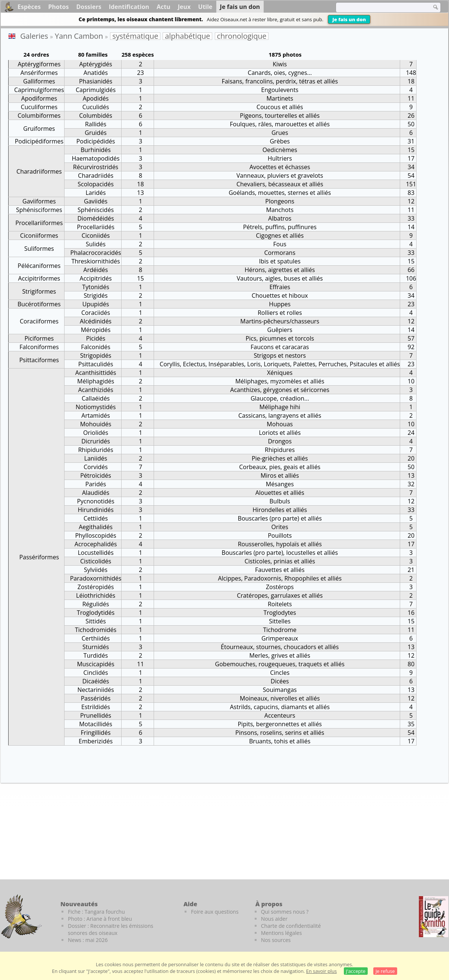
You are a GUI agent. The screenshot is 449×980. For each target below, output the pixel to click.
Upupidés (96, 304)
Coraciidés (96, 313)
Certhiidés (96, 638)
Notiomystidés (96, 407)
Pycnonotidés (95, 501)
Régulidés (96, 604)
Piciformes (39, 338)
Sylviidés (96, 570)
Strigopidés (96, 355)
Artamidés (96, 415)
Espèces (29, 7)
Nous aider (274, 919)
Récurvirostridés (96, 167)
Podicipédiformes (39, 141)
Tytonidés (95, 287)
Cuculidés (96, 107)
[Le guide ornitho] (434, 917)
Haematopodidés (95, 158)
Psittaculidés (96, 364)
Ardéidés (96, 270)
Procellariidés (95, 227)
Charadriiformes (39, 171)
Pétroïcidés (96, 475)
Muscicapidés (95, 664)
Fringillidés (96, 733)
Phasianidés (96, 81)
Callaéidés (96, 398)
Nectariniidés (95, 690)
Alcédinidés (96, 321)
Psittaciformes (39, 360)
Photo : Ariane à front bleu (100, 919)
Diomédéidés (95, 218)
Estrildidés (96, 707)
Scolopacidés (96, 184)
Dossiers (89, 7)
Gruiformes (39, 129)
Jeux (184, 7)
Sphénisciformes (39, 210)
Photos (58, 7)
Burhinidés (96, 150)
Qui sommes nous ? (285, 912)
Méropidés (96, 330)
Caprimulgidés (96, 90)
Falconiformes (39, 347)
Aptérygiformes (39, 64)
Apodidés (96, 98)
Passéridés (96, 698)
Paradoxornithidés (96, 578)
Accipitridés (96, 278)
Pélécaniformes (39, 266)
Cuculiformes (39, 107)
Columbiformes (39, 116)
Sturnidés (96, 647)
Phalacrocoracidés (96, 253)
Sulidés (96, 244)
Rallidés (96, 124)
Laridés (95, 193)
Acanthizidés (96, 390)
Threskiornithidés (95, 261)
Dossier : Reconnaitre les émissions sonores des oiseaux (111, 929)
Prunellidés (96, 715)
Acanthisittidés (96, 373)
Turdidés (96, 655)
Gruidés (95, 133)
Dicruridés (96, 441)
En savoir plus (321, 971)
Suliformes (39, 249)
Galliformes (39, 81)
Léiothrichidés (96, 595)
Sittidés (96, 621)
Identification (129, 7)
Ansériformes (39, 73)
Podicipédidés (96, 141)
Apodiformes (39, 98)
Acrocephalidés (96, 544)
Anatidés (96, 73)
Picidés (96, 338)
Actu (164, 7)
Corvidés (96, 467)
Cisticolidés (96, 561)
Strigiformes (39, 291)
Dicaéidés (96, 681)
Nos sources (276, 940)
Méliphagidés (96, 381)
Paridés (96, 484)
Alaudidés (96, 493)
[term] (379, 7)
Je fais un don (349, 19)
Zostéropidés (96, 587)
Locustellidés (95, 553)
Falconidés (96, 347)
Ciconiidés (96, 235)
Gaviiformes (39, 201)
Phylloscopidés (95, 535)
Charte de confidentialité (291, 926)
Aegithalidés (96, 527)
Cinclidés (96, 673)
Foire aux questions (215, 912)
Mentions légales (282, 933)
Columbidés (96, 116)
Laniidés (96, 458)
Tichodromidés (96, 630)
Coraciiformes (39, 321)
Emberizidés (96, 741)
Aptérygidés (95, 64)
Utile (205, 7)
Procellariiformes (39, 223)
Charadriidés (96, 176)
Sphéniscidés (96, 210)
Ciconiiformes (39, 235)
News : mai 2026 (88, 940)
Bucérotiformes (39, 304)
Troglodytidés (96, 613)
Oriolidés (96, 433)
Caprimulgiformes (39, 90)
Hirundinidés (96, 510)
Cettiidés (96, 518)
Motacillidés (96, 724)
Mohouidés (96, 424)
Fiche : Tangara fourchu (96, 912)
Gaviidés (96, 201)
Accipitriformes (39, 278)
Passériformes (39, 557)
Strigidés (95, 295)
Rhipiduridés (95, 450)
